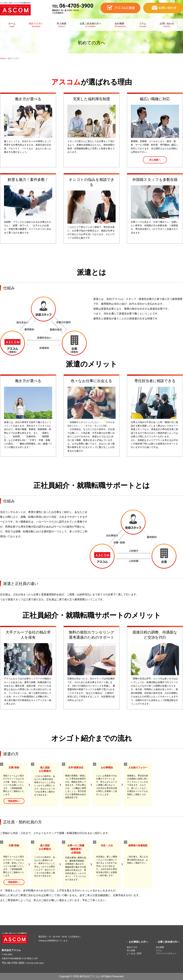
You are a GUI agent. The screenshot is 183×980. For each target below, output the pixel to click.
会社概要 (119, 23)
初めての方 (132, 947)
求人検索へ (155, 160)
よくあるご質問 (134, 953)
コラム (143, 23)
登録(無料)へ (14, 801)
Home (3, 58)
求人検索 (61, 23)
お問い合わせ (167, 23)
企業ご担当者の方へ (90, 23)
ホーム (12, 23)
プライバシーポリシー (166, 953)
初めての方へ (36, 23)
